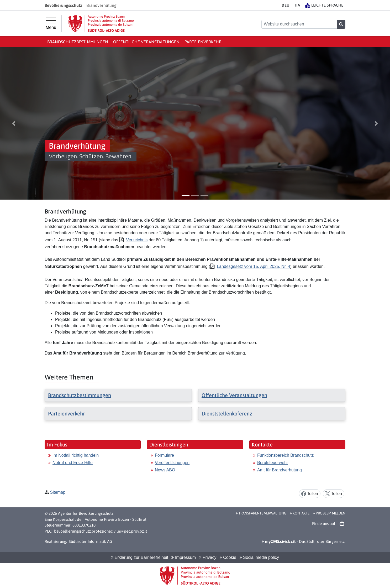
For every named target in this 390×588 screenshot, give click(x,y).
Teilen (310, 494)
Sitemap (58, 492)
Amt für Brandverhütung (280, 470)
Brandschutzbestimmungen (78, 42)
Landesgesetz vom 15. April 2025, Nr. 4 (253, 266)
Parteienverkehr (203, 42)
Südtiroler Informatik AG (90, 541)
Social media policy (259, 557)
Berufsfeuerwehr (273, 463)
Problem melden (329, 513)
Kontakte (300, 513)
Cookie (228, 557)
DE (286, 5)
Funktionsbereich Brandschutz (285, 455)
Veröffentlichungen (172, 463)
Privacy (208, 557)
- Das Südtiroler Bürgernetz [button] (303, 541)
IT (297, 5)
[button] (14, 123)
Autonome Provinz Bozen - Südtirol (116, 519)
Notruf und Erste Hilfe (73, 463)
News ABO (165, 470)
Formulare (164, 455)
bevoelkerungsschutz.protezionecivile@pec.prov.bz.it (101, 531)
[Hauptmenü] (51, 24)
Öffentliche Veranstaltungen (146, 42)
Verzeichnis (137, 240)
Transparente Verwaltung (261, 513)
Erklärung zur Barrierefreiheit (140, 557)
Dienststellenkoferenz (227, 413)
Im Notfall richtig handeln (76, 455)
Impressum (184, 557)
